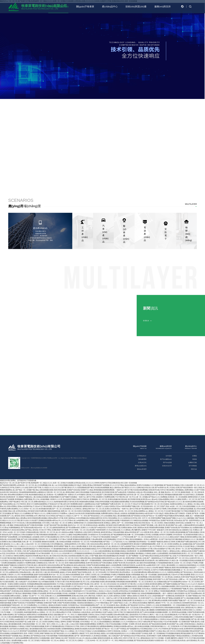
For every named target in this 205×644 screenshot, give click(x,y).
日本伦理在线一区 (179, 535)
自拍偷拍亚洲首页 (14, 586)
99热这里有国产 (6, 591)
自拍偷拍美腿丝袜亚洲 (95, 523)
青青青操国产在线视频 (101, 485)
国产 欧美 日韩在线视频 (29, 539)
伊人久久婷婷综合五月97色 (127, 518)
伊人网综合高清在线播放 (138, 603)
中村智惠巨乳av (154, 520)
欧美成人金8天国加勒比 (94, 612)
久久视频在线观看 (81, 615)
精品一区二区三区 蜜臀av (64, 523)
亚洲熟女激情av (127, 528)
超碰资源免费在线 (59, 528)
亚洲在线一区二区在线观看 (177, 497)
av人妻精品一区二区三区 (154, 511)
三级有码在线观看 (9, 518)
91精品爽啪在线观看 (80, 535)
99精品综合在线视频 (141, 520)
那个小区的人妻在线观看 (166, 565)
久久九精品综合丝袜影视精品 (186, 565)
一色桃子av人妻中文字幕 (124, 490)
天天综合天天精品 (94, 619)
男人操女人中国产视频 (90, 556)
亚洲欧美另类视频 (98, 579)
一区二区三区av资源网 (87, 530)
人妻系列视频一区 (65, 598)
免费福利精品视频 (168, 636)
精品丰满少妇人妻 (148, 488)
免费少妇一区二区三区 (69, 511)
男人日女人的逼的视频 (41, 499)
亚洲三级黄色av (70, 518)
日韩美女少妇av (94, 615)
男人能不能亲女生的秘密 (16, 629)
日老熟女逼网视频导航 (79, 619)
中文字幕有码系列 (183, 556)
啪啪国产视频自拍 (25, 497)
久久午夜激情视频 (156, 485)
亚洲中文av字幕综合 (133, 525)
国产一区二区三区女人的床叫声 (186, 558)
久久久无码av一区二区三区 (29, 509)
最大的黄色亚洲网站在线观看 (193, 502)
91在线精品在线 (114, 530)
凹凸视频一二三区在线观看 (13, 612)
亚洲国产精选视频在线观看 (117, 593)
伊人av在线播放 (107, 516)
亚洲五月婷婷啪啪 (84, 511)
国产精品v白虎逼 (156, 622)
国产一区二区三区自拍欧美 (62, 509)
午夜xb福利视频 (118, 532)
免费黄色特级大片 (194, 497)
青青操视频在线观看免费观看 (104, 490)
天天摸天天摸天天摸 (113, 528)
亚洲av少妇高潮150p (25, 506)
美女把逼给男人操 (151, 560)
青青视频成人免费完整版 (184, 490)
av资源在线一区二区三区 (25, 485)
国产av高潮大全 (160, 488)
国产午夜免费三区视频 (36, 589)
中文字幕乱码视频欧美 (188, 511)
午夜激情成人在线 (133, 492)
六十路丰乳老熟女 (76, 577)
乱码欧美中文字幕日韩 (25, 565)
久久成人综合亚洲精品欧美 (168, 615)
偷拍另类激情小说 (181, 593)
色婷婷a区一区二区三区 (83, 610)
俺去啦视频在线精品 (36, 495)
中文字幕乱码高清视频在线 (189, 626)
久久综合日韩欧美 (6, 551)
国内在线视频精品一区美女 (139, 539)
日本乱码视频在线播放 (66, 485)
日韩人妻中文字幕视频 (35, 610)
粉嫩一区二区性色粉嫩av (136, 535)
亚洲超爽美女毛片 (61, 560)
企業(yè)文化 (142, 462)
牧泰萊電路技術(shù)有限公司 (44, 6)
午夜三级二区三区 (27, 502)
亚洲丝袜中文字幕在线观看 (115, 570)
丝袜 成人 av (52, 485)
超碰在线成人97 (195, 542)
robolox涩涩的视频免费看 (67, 551)
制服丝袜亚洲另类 (133, 612)
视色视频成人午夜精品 (143, 553)
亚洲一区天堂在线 (143, 506)
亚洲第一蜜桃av (127, 596)
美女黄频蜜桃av (36, 600)
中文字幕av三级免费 (65, 539)
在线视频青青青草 (127, 544)
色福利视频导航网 (30, 612)
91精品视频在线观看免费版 (119, 502)
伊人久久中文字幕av (117, 485)
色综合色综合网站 (18, 530)
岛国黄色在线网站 (176, 504)
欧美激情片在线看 (61, 605)
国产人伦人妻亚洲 (13, 516)
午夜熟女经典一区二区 (134, 619)
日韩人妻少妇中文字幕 (61, 506)
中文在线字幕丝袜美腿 (172, 511)
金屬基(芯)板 (193, 462)
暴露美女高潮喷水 (119, 619)
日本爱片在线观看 (106, 615)
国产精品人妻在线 (32, 530)
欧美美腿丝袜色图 (75, 506)
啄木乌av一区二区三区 (96, 509)
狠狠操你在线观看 (48, 542)
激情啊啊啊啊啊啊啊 (147, 551)
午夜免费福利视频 (96, 542)
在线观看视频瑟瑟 (28, 549)
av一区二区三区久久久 (189, 570)
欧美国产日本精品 (10, 608)
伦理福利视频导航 (119, 495)
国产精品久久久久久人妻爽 (131, 488)
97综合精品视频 (115, 624)
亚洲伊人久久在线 (21, 488)
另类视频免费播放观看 (35, 584)
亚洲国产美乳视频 (147, 525)
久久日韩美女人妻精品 (80, 509)
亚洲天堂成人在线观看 (183, 523)
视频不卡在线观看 (196, 617)
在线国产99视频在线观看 (39, 608)
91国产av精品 (107, 612)
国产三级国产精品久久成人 (119, 603)
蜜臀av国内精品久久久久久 (44, 502)
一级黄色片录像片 (161, 551)
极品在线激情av (131, 485)
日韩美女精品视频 (182, 631)
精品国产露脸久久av (173, 518)
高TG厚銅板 (193, 466)
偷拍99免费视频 (119, 608)
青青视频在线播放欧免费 (173, 495)
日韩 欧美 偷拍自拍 (172, 530)
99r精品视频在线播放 (127, 553)
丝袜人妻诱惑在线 (187, 608)
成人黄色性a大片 (114, 546)
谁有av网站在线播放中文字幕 (18, 495)
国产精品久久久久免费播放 (158, 497)
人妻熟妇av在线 (174, 551)
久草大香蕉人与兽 (48, 523)
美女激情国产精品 (69, 499)
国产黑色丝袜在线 (140, 640)
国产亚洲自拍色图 (27, 528)
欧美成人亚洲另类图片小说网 (151, 636)
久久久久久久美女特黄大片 (63, 553)
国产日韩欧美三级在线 (33, 568)
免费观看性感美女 (107, 513)
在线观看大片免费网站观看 (105, 497)
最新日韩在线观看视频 (107, 556)
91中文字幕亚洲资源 (104, 549)
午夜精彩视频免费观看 (45, 546)
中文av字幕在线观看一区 (44, 553)
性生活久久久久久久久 (161, 537)
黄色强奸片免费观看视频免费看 (145, 544)
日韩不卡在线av (112, 511)
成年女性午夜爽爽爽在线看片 (73, 504)
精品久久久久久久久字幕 (11, 520)
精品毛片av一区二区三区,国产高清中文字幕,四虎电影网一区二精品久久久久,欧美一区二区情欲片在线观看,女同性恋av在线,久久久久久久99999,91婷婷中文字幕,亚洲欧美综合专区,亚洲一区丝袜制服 (68, 483)
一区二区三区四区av (134, 610)
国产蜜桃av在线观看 (173, 598)
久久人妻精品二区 (189, 504)
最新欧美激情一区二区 (189, 492)
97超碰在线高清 (95, 492)
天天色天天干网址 (45, 530)
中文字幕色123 (118, 568)
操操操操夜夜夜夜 (50, 584)
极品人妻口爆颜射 (148, 610)
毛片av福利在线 (104, 535)
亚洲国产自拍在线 (73, 490)
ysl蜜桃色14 (41, 492)
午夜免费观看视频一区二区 (95, 598)
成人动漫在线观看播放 (103, 551)
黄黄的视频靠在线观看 (172, 608)
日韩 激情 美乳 (160, 598)
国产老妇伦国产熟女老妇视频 (57, 525)
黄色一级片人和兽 (197, 556)
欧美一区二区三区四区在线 (40, 544)
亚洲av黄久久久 (51, 596)
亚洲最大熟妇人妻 (9, 511)
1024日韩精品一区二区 (88, 622)
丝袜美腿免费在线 (75, 549)
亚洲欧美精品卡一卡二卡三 (26, 558)
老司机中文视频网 (166, 535)
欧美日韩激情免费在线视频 (84, 502)
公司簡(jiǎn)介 (142, 456)
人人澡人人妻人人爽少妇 (117, 610)
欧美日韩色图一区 (122, 556)
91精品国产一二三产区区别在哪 (122, 537)
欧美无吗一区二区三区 (122, 504)
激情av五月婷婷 (170, 542)
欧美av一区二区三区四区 (191, 582)
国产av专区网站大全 (9, 546)
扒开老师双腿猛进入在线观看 (29, 537)
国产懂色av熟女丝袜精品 (151, 556)
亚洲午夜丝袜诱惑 (92, 563)
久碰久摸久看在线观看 (51, 572)
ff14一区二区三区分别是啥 (160, 504)
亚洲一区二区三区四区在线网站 (168, 544)
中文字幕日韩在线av (43, 549)
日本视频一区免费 (127, 624)
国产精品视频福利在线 (119, 535)
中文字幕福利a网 (168, 558)
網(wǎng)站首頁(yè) (58, 7)
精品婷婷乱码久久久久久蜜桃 (124, 633)
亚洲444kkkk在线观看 (98, 511)
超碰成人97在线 (65, 572)
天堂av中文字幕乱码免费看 (181, 575)
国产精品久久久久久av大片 (188, 584)
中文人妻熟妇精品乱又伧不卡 (146, 638)
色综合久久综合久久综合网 (148, 568)
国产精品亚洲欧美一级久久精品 (191, 488)
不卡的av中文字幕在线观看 (140, 504)
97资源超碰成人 (107, 619)
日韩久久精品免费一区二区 (190, 485)
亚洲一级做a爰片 (158, 530)
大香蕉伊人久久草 (56, 499)
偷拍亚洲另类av (106, 532)
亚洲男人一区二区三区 (189, 499)
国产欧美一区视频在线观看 (181, 619)
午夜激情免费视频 (27, 575)
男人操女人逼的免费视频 (138, 577)
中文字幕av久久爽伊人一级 (148, 615)
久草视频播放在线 (103, 577)
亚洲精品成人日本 (194, 591)
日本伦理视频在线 (82, 518)
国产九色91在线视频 (147, 612)
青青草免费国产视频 (128, 506)
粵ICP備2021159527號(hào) (79, 458)
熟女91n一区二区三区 (172, 492)
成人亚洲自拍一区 (50, 495)
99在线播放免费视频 (141, 631)
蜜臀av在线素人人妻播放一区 (21, 596)
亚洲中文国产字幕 (35, 488)
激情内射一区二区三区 (112, 544)
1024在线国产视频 (14, 539)
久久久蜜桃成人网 (127, 530)
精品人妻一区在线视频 (13, 549)
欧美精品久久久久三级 (190, 539)
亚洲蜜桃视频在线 (55, 608)
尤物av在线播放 (169, 523)
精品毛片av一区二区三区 (77, 525)
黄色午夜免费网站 (15, 598)
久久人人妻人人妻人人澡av (20, 544)
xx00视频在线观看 (66, 570)
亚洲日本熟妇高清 (50, 610)
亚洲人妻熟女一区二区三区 (159, 532)
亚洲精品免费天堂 (96, 518)
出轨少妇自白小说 (101, 586)
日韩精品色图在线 (20, 525)
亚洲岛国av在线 (18, 591)
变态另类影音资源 (108, 492)
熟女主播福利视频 (15, 542)
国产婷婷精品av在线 (38, 636)
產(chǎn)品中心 (110, 7)
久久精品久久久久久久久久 (51, 488)
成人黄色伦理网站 (10, 506)
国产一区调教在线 (168, 596)
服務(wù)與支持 (163, 7)
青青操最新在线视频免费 (48, 535)
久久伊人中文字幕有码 (160, 629)
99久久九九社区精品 (22, 600)
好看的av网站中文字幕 (55, 518)
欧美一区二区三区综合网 (97, 572)
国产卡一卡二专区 (81, 516)
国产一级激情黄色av (154, 558)
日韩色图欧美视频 (80, 600)
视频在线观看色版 (54, 511)
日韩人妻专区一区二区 (179, 549)
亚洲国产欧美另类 (167, 520)
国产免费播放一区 (135, 556)
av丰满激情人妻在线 (84, 495)
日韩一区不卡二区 (144, 518)
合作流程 (169, 456)
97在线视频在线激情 (173, 633)
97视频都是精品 (22, 589)
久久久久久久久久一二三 (86, 551)
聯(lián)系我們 (142, 469)
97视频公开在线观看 (39, 593)
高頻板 (195, 459)
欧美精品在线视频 (195, 560)
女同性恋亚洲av (21, 511)
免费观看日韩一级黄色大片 (67, 495)
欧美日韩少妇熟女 (66, 600)
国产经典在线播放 (192, 532)
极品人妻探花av (115, 488)
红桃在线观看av (101, 593)
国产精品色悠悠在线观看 (158, 624)
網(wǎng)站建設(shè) (37, 468)
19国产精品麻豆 (14, 502)
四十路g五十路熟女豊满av (83, 485)
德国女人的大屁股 (78, 598)
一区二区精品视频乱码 (16, 568)
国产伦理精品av (15, 535)
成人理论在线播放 (147, 492)
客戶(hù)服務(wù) (166, 459)
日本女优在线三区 (113, 584)
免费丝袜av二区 (121, 560)
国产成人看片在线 (198, 619)
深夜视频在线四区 (131, 586)
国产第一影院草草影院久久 (192, 520)
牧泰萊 (45, 468)
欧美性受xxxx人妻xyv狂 (149, 499)
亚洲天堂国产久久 (159, 579)
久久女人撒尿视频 (187, 518)
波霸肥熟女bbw (90, 504)
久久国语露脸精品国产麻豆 (84, 488)
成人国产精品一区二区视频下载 (24, 490)
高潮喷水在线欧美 (20, 584)
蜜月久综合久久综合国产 (29, 520)
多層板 (195, 456)
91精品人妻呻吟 (60, 622)
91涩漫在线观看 (8, 582)
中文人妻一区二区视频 (140, 497)
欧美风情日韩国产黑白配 (96, 570)
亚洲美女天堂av (115, 506)
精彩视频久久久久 (119, 622)
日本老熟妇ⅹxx (93, 535)
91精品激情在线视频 (120, 589)
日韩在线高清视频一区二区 (157, 577)
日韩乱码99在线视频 (102, 502)
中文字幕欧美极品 (102, 603)
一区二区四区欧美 (173, 626)
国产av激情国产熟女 (128, 546)
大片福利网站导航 (16, 643)
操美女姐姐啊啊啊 (22, 638)
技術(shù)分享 (167, 466)
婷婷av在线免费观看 (73, 575)
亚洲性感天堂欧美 (129, 565)
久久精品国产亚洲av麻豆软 (107, 617)
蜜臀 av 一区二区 (185, 579)
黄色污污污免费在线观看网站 (37, 504)
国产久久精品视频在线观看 (165, 586)
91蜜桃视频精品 (14, 528)
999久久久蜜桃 (175, 499)
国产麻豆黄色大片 (68, 488)
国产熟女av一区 (152, 516)
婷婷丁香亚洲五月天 (71, 638)
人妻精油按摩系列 (95, 520)
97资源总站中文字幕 (55, 504)
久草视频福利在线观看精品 (83, 553)
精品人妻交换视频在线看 (44, 490)
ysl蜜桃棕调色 (14, 572)
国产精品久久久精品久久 (65, 516)
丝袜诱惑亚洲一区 (12, 497)
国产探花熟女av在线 (138, 516)
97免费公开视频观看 (118, 575)
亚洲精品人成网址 (110, 523)
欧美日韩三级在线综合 (10, 492)
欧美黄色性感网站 (191, 537)
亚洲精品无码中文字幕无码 (154, 495)
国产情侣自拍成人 (94, 516)
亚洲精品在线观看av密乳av (48, 520)
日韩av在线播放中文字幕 (30, 535)
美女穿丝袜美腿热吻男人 (165, 617)
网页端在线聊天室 (76, 582)
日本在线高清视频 (188, 506)
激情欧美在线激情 (81, 629)
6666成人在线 (141, 558)
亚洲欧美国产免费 (58, 530)
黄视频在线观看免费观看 (82, 539)
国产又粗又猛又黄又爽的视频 (172, 539)
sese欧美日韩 (140, 565)
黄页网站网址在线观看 (160, 600)
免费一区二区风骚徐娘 (157, 633)
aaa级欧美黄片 (151, 565)
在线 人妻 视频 (159, 492)
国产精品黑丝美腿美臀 (8, 485)
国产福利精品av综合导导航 (154, 502)
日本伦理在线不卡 (143, 546)
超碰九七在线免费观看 (160, 553)
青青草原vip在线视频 (54, 593)
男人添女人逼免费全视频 (77, 546)
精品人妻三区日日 (169, 631)
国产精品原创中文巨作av (137, 605)
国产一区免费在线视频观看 (120, 577)
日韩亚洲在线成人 (190, 624)
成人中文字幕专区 (20, 504)
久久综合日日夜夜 (143, 584)
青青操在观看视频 (149, 617)
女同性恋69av (123, 591)
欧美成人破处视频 (54, 586)
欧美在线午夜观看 (95, 629)
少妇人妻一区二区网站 (100, 610)
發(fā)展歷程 (142, 459)
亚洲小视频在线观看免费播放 (75, 563)
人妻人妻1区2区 (159, 525)
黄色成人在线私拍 (121, 513)
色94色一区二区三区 (126, 511)
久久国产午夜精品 (120, 629)
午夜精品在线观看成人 (116, 586)
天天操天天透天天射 (62, 582)
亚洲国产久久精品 (87, 490)
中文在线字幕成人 (189, 495)
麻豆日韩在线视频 (82, 492)
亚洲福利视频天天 (55, 497)
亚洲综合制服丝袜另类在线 (117, 499)
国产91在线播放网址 (174, 582)
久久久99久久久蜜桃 (65, 535)
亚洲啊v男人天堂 (102, 624)
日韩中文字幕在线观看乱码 (49, 537)
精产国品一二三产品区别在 (113, 542)
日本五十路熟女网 (80, 558)
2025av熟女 (178, 520)
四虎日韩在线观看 (60, 490)
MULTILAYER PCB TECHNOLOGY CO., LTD (40, 9)
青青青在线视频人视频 (76, 560)
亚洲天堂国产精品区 (188, 577)
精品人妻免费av (21, 518)
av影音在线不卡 (150, 513)
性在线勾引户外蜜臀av (59, 513)
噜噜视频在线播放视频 (172, 570)
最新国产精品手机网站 (80, 572)
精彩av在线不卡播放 (177, 537)
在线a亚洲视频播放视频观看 (28, 577)
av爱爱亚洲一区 (155, 539)
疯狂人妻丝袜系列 (40, 565)
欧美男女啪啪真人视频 (181, 516)
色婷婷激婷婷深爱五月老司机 (64, 502)
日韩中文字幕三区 (66, 537)
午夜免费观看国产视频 (178, 589)
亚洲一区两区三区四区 (89, 575)
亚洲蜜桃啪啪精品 (68, 629)
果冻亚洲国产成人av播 (174, 525)
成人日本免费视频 (41, 485)
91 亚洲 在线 (91, 546)
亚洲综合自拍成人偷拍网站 (95, 525)
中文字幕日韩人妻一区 (123, 497)
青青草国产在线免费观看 (9, 537)
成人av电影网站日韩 (81, 520)
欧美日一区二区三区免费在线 (192, 553)
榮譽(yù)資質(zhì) (141, 466)
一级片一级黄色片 (167, 593)
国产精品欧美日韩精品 (172, 485)
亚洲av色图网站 (164, 499)
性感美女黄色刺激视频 (177, 532)
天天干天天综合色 (18, 523)
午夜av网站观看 (97, 539)
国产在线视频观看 (45, 577)
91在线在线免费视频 (102, 488)
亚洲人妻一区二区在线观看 (32, 542)
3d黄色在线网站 (19, 556)
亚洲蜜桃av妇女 (42, 563)
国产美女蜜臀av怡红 (146, 509)
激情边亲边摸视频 (187, 509)
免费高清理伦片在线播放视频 (37, 615)
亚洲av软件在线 (154, 490)
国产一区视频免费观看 (93, 560)
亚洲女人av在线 (131, 570)
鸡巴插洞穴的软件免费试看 (37, 511)
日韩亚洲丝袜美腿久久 (158, 626)
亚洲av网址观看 (119, 615)
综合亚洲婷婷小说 (34, 582)
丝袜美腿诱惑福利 (175, 553)
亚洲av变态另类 (139, 523)
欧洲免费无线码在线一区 (132, 598)
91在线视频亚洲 (135, 591)
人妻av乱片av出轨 (74, 513)
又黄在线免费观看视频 (33, 523)
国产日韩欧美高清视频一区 (36, 525)
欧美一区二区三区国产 (157, 506)
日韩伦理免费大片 (173, 509)
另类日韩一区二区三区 (54, 492)
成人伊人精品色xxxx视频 (64, 532)
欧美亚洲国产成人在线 (168, 556)
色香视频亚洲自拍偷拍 (136, 513)
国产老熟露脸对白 (133, 629)
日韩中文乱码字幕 (182, 586)
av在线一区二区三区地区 (16, 532)
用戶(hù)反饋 (167, 462)
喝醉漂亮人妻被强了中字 (143, 530)
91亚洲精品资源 (146, 629)
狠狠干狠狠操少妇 (133, 593)
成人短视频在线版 (196, 528)
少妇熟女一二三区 (127, 631)
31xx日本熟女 (51, 516)
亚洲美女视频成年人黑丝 (146, 586)
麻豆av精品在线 (80, 565)
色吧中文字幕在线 (144, 570)
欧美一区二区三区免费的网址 (27, 605)
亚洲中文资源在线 (94, 532)
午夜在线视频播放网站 (46, 560)
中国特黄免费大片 (102, 530)
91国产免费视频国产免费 (105, 504)
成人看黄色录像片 (69, 492)
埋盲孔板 (194, 469)
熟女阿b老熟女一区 (143, 542)
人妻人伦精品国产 (21, 582)
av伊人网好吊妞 (39, 516)
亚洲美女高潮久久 (188, 610)
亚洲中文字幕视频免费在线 (54, 626)
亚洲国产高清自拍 (18, 603)
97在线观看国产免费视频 (34, 603)
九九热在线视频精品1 (104, 622)
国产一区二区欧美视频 (125, 523)
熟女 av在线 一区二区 (174, 506)
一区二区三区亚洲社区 (145, 582)
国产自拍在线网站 (6, 504)
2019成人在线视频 (152, 535)
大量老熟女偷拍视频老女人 (102, 568)
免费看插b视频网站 (9, 589)
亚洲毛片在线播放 (143, 485)
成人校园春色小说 (186, 530)
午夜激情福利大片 (126, 520)
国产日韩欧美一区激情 (183, 513)
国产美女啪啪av (184, 528)
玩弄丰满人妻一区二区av (135, 495)
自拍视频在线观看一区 (163, 612)
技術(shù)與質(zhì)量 (136, 7)
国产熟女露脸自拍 (67, 565)
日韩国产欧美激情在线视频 (95, 565)
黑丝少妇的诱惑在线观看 (111, 520)
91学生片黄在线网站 (167, 490)
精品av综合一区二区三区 (43, 528)
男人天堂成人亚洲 (173, 488)
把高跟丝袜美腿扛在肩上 (195, 535)
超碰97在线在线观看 (41, 575)
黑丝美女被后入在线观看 (61, 577)
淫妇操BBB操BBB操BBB (28, 492)
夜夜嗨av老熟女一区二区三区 (48, 591)
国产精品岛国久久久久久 (173, 502)
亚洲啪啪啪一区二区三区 (98, 499)
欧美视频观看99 (165, 605)
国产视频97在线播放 (69, 497)
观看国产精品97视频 (165, 516)
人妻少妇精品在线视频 (40, 497)
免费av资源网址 (13, 509)
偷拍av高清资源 (130, 532)
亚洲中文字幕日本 (83, 499)
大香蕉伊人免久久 (102, 596)
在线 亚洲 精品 (95, 633)
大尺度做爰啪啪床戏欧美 (59, 549)
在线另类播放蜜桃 (109, 539)
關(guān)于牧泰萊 (85, 7)
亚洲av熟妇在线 (25, 572)
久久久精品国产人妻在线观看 (102, 495)
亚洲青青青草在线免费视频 (193, 629)
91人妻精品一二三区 (82, 640)
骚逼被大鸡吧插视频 (133, 575)
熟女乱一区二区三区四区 (154, 523)
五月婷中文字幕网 (160, 509)
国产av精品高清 (121, 492)
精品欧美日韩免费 (32, 556)
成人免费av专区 (116, 638)
